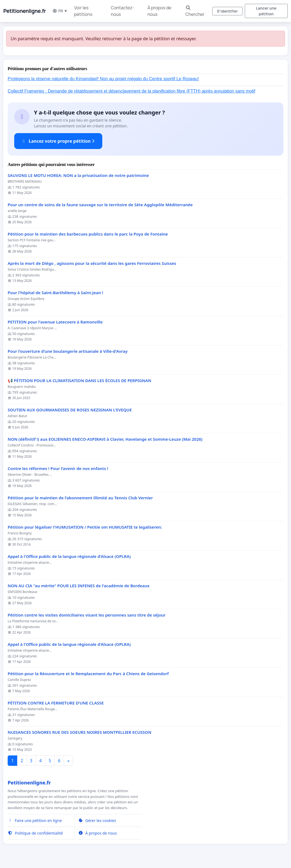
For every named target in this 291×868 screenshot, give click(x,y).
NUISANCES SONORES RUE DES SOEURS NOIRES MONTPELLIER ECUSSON (79, 732)
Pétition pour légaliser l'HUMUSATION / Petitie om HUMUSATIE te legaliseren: (85, 527)
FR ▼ (60, 11)
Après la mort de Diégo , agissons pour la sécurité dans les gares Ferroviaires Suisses (92, 263)
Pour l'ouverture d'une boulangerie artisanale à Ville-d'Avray (68, 351)
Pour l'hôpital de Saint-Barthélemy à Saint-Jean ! (55, 293)
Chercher (195, 11)
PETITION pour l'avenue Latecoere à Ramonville (55, 322)
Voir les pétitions (83, 11)
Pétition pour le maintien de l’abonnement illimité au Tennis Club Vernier (80, 498)
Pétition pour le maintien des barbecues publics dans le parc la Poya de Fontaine (88, 234)
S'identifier (227, 11)
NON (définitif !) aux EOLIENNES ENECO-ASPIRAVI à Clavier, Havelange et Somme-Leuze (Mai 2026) (105, 439)
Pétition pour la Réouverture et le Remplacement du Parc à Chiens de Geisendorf (88, 674)
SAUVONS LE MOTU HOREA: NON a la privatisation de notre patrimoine (78, 175)
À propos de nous (159, 11)
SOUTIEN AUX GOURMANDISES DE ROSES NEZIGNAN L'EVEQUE (70, 410)
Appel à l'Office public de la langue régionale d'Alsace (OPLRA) (69, 556)
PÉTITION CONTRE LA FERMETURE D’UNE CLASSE (56, 703)
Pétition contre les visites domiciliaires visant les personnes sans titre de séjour (87, 615)
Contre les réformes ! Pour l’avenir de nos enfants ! (58, 469)
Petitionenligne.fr (24, 11)
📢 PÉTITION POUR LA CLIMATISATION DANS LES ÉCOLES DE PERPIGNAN (79, 381)
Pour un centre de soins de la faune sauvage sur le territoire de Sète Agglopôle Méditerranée (100, 205)
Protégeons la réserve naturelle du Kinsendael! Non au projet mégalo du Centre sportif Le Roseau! (103, 79)
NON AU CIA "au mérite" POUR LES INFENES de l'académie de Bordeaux (79, 586)
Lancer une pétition (266, 11)
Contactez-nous (122, 11)
